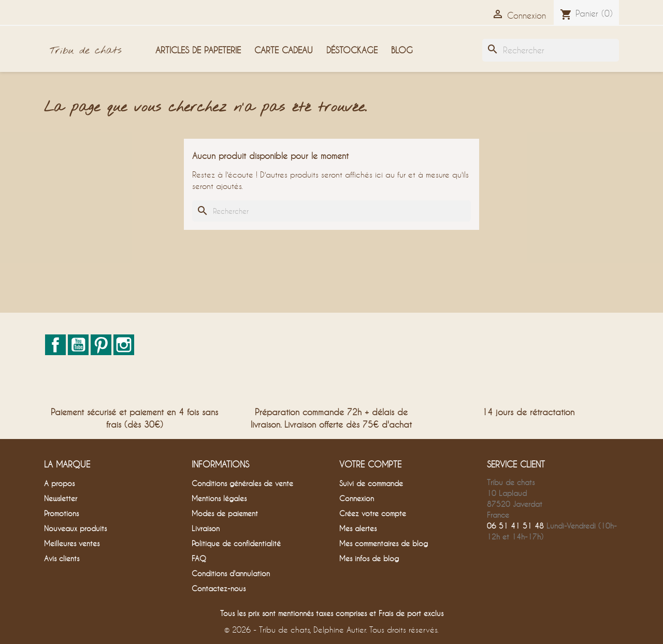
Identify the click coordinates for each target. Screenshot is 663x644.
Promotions (61, 513)
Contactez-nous (219, 588)
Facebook (55, 345)
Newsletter (61, 498)
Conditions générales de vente (242, 483)
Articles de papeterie (198, 50)
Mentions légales (219, 498)
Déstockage (352, 50)
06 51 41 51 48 (515, 526)
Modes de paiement (225, 513)
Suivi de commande (371, 483)
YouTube (78, 345)
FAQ (199, 558)
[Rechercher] (551, 50)
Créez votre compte (373, 513)
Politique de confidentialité (236, 543)
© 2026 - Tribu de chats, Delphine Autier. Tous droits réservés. (331, 630)
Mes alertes (358, 528)
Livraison (206, 528)
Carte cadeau (284, 50)
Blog (402, 50)
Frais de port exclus (411, 613)
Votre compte (370, 464)
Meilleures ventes (72, 543)
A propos (59, 483)
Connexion (357, 498)
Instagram (124, 345)
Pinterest (101, 345)
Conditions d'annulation (231, 573)
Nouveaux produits (75, 528)
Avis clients (62, 558)
